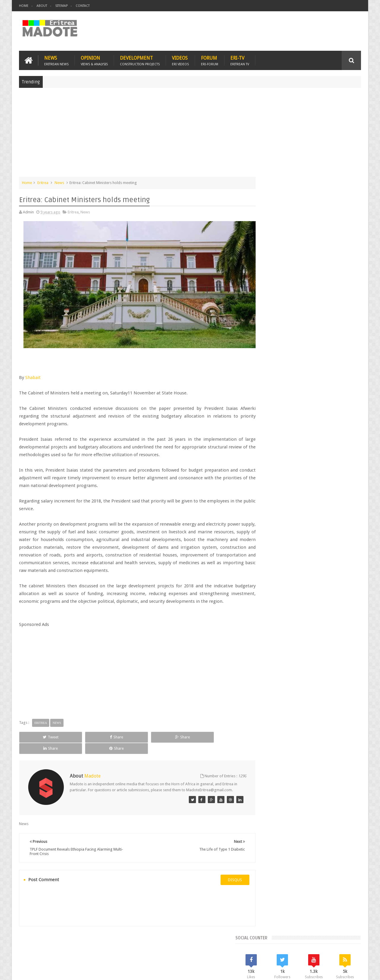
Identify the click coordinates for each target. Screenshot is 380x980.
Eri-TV (240, 60)
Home (24, 6)
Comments (310, 433)
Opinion (94, 60)
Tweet (41, 731)
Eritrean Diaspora (275, 484)
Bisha (283, 474)
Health (266, 494)
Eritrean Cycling (338, 474)
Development (140, 60)
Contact (83, 6)
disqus (224, 868)
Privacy (335, 971)
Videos (180, 60)
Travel (107, 941)
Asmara (267, 474)
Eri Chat (208, 941)
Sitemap (61, 6)
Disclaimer (352, 971)
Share (86, 731)
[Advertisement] (190, 135)
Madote (64, 971)
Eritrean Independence (315, 484)
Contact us (346, 941)
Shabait (33, 371)
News (56, 60)
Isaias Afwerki (288, 494)
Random (344, 433)
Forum (210, 60)
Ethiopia (346, 484)
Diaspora (81, 941)
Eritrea (43, 182)
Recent (275, 433)
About (42, 6)
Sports (326, 494)
